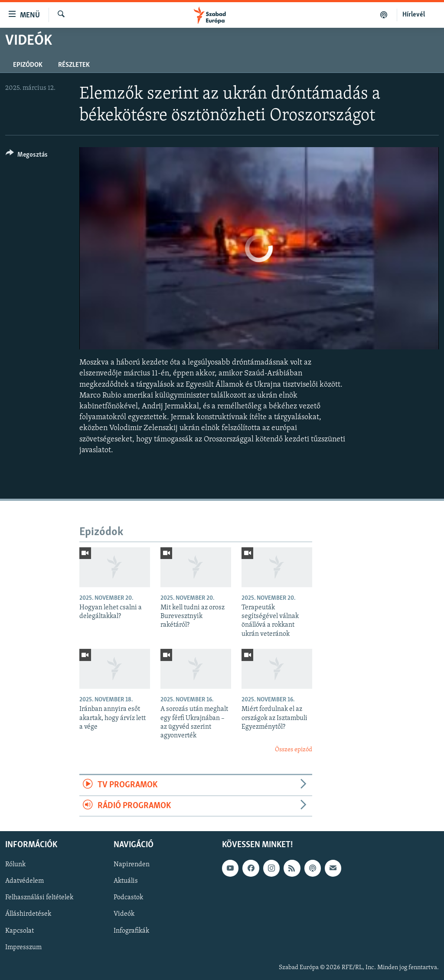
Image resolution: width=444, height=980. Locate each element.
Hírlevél (414, 15)
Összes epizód (294, 750)
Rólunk (15, 865)
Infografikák (131, 931)
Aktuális (126, 881)
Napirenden (132, 865)
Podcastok (128, 898)
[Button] (27, 156)
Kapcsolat (20, 931)
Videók (124, 914)
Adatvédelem (24, 881)
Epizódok (28, 65)
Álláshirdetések (28, 914)
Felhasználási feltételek (39, 898)
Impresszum (23, 947)
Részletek (74, 65)
